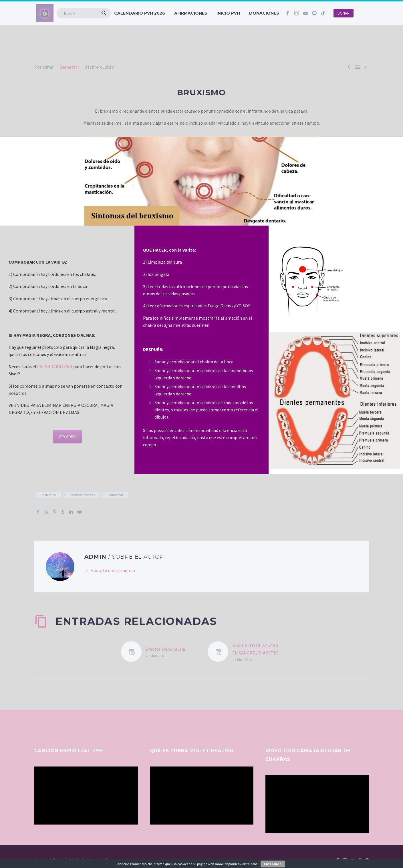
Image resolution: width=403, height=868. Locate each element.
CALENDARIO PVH (55, 367)
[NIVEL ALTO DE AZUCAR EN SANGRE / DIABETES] (220, 653)
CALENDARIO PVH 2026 (140, 13)
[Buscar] (84, 13)
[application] (86, 796)
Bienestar (70, 67)
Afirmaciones (191, 13)
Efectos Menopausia (165, 649)
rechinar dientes (83, 495)
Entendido (273, 864)
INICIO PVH (228, 13)
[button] (104, 13)
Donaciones (264, 13)
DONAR (344, 13)
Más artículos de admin (113, 570)
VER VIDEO (67, 437)
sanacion (116, 495)
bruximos (49, 495)
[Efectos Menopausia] (133, 653)
